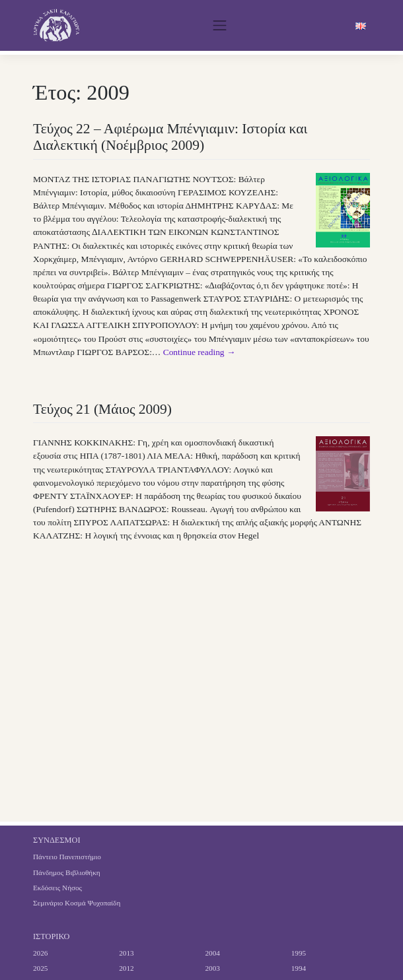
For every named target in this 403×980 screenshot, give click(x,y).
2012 (126, 968)
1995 (299, 953)
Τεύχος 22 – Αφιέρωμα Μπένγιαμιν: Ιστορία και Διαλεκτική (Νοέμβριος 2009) (170, 137)
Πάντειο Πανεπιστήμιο (67, 857)
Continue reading (200, 352)
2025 (40, 968)
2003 (213, 968)
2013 (126, 953)
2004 (213, 953)
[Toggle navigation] (219, 26)
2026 (40, 953)
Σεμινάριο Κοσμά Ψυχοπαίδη (77, 903)
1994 (299, 968)
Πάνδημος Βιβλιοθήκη (67, 872)
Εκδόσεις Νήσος (57, 888)
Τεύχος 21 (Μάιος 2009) (102, 409)
